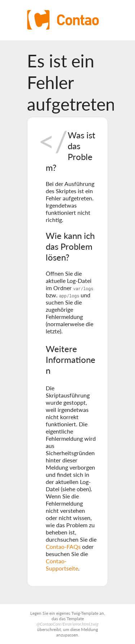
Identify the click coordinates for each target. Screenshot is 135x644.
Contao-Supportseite (62, 565)
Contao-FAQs (63, 547)
